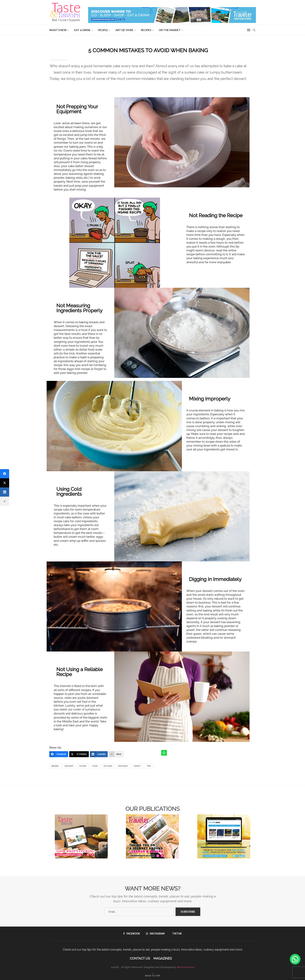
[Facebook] (59, 754)
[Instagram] (155, 934)
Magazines (163, 958)
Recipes (146, 30)
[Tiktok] (176, 934)
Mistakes (123, 766)
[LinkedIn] (99, 754)
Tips (149, 766)
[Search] (254, 30)
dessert (69, 766)
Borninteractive (186, 967)
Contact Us (140, 958)
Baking (55, 766)
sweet (137, 766)
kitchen (108, 766)
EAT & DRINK (82, 30)
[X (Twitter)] (79, 754)
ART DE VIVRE (124, 30)
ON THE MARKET (170, 30)
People (103, 30)
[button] (295, 959)
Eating (83, 766)
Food (95, 766)
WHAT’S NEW (58, 30)
